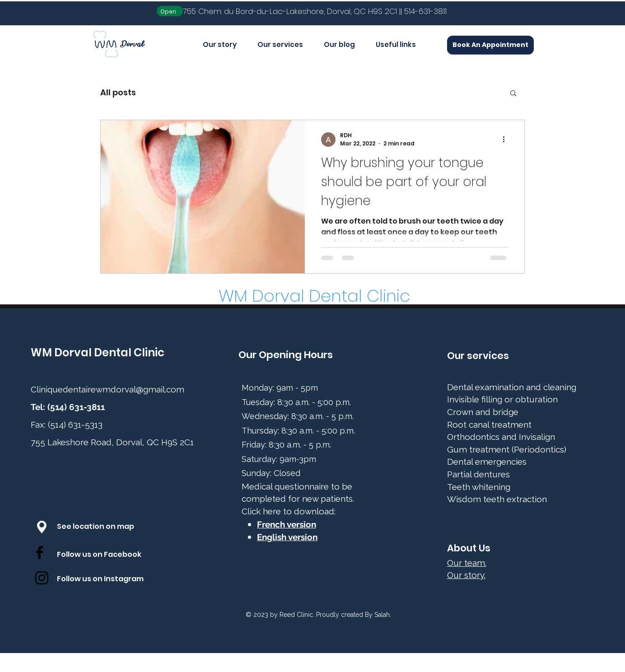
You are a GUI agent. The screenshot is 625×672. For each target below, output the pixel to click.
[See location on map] (105, 527)
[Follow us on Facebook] (108, 555)
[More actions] (507, 140)
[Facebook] (40, 553)
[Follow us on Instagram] (108, 579)
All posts (118, 92)
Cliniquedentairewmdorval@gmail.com (107, 389)
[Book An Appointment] (490, 45)
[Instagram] (42, 578)
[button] (513, 94)
